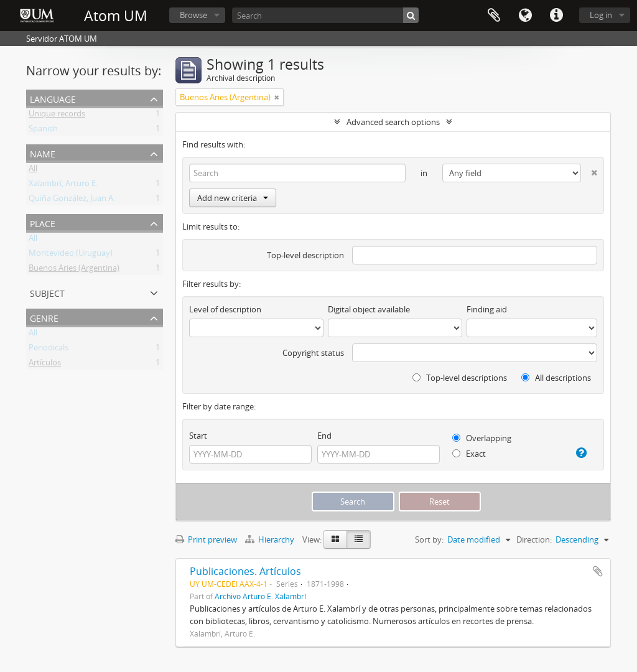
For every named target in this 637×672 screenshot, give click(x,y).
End (324, 436)
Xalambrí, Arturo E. (63, 185)
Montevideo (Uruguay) (71, 255)
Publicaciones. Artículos (245, 571)
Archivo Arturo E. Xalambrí (260, 596)
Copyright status (313, 353)
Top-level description (305, 255)
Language (525, 16)
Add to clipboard (598, 571)
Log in (601, 15)
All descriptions (556, 378)
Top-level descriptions (460, 378)
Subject (47, 292)
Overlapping (482, 438)
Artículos (45, 365)
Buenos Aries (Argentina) (74, 270)
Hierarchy (271, 539)
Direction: (534, 539)
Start (198, 436)
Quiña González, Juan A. (72, 200)
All (33, 170)
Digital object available (369, 309)
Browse (193, 15)
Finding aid (487, 309)
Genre (44, 317)
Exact (469, 454)
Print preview (206, 539)
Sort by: (429, 539)
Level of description (225, 309)
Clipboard (494, 16)
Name (43, 153)
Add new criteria (233, 198)
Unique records (57, 116)
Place (43, 222)
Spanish (43, 131)
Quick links (556, 16)
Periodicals (49, 350)
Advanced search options (393, 122)
